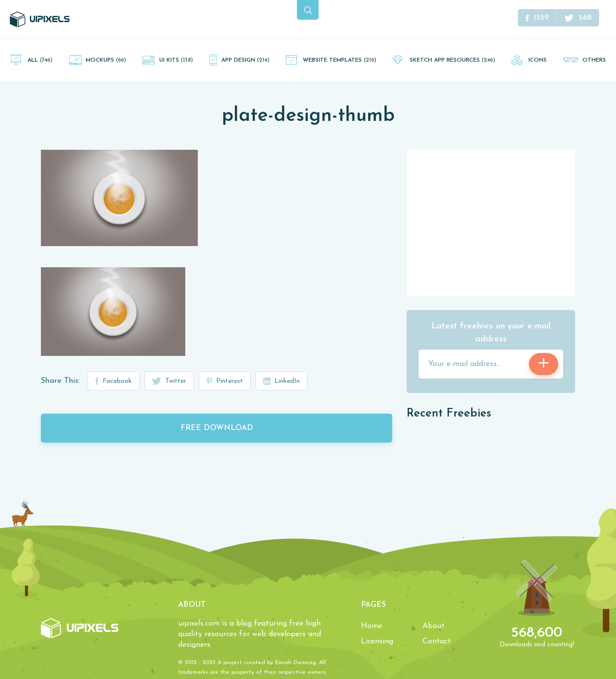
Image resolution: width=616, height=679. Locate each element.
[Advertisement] (491, 222)
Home (372, 626)
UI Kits (176, 60)
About (434, 626)
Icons (538, 60)
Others (594, 60)
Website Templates (340, 60)
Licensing (377, 641)
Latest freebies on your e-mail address (491, 333)
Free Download (217, 428)
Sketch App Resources (452, 60)
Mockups (106, 60)
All (40, 60)
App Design (245, 60)
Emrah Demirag (296, 663)
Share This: (60, 381)
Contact (437, 641)
